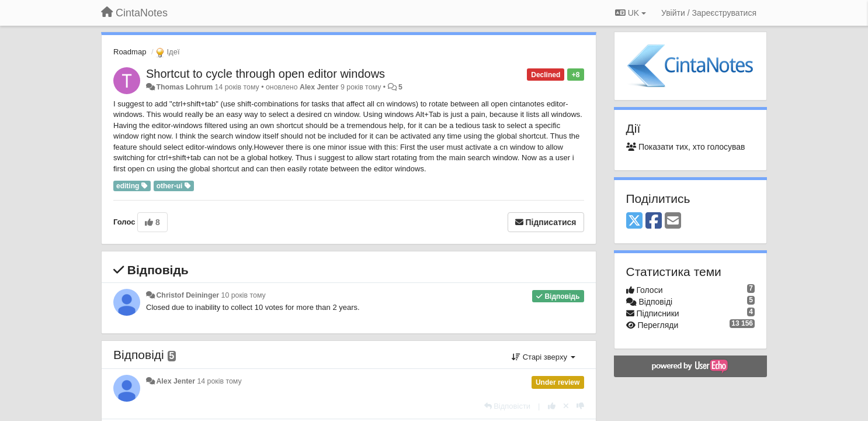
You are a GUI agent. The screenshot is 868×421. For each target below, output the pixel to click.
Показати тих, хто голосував (686, 147)
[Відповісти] (508, 406)
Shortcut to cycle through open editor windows (265, 74)
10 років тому (244, 295)
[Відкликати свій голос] (566, 406)
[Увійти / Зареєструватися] (709, 13)
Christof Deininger (188, 295)
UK (631, 13)
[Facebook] (654, 221)
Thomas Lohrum (184, 87)
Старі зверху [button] (543, 357)
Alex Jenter (319, 87)
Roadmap (130, 52)
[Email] (673, 221)
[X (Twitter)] (634, 221)
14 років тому (219, 381)
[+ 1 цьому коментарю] (552, 406)
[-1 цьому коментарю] (580, 406)
